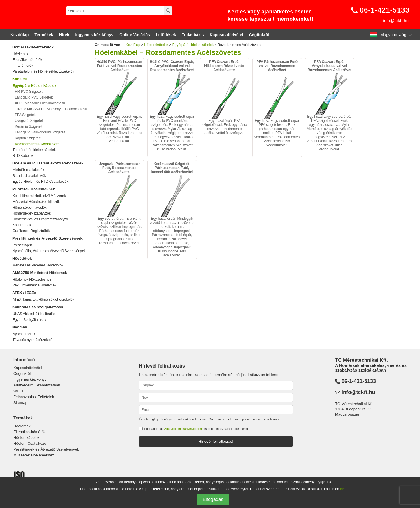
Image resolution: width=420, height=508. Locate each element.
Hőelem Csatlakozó (30, 443)
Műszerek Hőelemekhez (34, 189)
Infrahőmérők (23, 66)
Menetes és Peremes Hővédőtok (38, 265)
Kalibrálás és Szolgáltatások (38, 307)
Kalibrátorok (22, 225)
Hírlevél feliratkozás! (216, 441)
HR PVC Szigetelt (29, 92)
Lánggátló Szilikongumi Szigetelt (40, 132)
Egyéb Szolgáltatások (29, 320)
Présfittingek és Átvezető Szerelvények (47, 238)
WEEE (19, 391)
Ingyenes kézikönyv (94, 35)
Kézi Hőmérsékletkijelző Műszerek (39, 196)
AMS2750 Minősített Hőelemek (40, 273)
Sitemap (20, 403)
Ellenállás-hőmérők (27, 60)
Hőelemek (20, 54)
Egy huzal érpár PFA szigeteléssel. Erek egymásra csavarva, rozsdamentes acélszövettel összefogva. (225, 97)
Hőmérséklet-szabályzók (32, 213)
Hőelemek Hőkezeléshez (32, 280)
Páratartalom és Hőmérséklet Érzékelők (43, 71)
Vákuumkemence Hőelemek (34, 285)
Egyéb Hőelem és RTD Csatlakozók (40, 182)
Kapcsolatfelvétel (226, 35)
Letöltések (166, 35)
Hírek (64, 35)
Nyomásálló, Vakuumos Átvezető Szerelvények (49, 251)
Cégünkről (259, 35)
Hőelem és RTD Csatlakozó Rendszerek (48, 163)
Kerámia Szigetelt (29, 126)
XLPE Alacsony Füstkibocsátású (40, 103)
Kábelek (20, 79)
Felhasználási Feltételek (34, 397)
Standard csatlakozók (29, 176)
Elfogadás (213, 499)
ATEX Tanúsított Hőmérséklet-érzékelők (43, 300)
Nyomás (20, 327)
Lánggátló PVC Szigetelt (34, 97)
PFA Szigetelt (25, 115)
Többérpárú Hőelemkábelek (34, 150)
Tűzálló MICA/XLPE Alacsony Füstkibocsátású (51, 109)
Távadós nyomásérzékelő (33, 340)
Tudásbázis (193, 35)
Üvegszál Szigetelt (29, 121)
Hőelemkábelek (156, 45)
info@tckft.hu (396, 21)
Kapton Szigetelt (28, 138)
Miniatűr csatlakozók (28, 170)
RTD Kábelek (23, 156)
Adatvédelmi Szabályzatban (37, 385)
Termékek (44, 35)
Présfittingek (22, 245)
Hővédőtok (22, 258)
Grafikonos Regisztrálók (31, 231)
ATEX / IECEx (24, 293)
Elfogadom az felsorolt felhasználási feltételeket (196, 429)
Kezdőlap (20, 35)
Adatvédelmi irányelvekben (183, 429)
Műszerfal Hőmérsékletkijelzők (36, 202)
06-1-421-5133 (385, 10)
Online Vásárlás (135, 35)
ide (342, 489)
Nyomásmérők (24, 334)
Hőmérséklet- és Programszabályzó (40, 219)
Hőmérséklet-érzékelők (33, 47)
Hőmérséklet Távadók (30, 208)
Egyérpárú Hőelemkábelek (193, 45)
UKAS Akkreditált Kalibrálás (34, 314)
